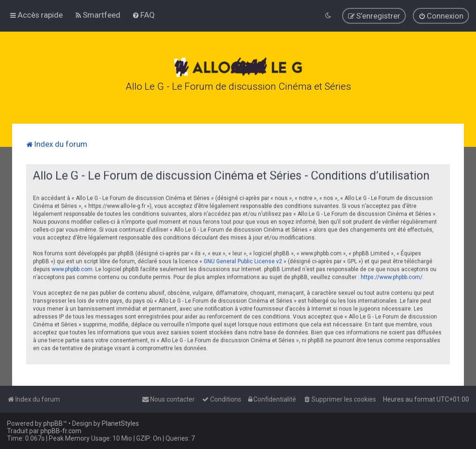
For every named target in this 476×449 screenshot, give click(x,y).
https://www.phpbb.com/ (392, 276)
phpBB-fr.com (61, 431)
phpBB (53, 423)
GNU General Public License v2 (243, 260)
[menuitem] (97, 15)
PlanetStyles (120, 423)
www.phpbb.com (72, 268)
